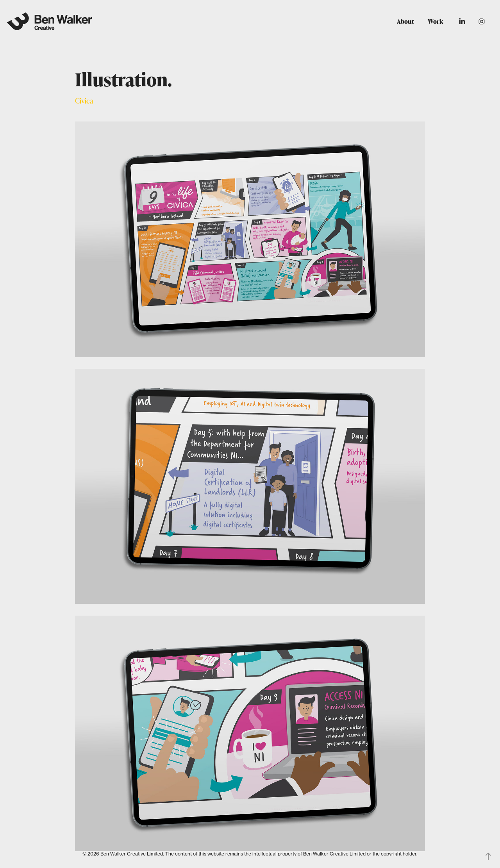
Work (435, 21)
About (405, 21)
